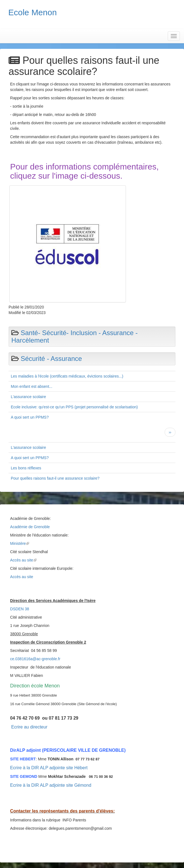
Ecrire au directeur (29, 727)
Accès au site (23, 560)
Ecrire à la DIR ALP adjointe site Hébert (49, 768)
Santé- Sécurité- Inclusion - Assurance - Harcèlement (75, 336)
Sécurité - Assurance (51, 359)
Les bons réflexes (26, 468)
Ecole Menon (33, 12)
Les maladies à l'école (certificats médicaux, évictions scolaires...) (67, 376)
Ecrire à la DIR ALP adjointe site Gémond (51, 785)
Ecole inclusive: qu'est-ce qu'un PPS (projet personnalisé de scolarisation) (74, 407)
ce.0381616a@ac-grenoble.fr (35, 659)
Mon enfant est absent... (32, 386)
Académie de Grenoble (30, 527)
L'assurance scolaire (28, 397)
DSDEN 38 (20, 609)
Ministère (20, 543)
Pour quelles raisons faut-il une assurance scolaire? (55, 478)
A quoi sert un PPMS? (30, 417)
